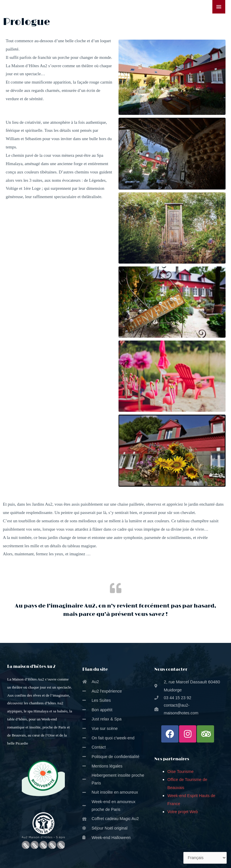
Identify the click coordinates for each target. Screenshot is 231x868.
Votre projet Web (183, 812)
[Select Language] (204, 858)
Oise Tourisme (181, 773)
